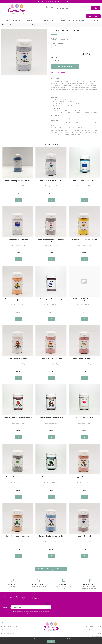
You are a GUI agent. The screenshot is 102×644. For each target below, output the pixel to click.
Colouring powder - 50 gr (51, 186)
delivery (13, 583)
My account (96, 633)
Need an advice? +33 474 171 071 (64, 584)
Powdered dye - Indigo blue (18, 240)
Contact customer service (92, 626)
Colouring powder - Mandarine (84, 358)
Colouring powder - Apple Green (18, 536)
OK (51, 641)
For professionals (94, 637)
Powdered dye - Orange (18, 358)
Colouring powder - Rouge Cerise (51, 417)
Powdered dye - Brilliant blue (65, 31)
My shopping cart (94, 630)
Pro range (93, 16)
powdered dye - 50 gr (51, 245)
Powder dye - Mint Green (51, 477)
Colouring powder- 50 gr (84, 186)
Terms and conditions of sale (11, 626)
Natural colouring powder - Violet (51, 536)
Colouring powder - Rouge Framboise (18, 417)
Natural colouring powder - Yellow (84, 240)
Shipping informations (9, 623)
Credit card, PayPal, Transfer (38, 583)
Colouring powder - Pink (84, 417)
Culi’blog (34, 598)
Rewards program (94, 623)
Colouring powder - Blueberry (51, 299)
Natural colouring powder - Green (18, 477)
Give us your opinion (9, 633)
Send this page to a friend (58, 72)
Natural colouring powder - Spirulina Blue (18, 181)
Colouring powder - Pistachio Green (84, 477)
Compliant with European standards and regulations (89, 584)
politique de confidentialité (44, 612)
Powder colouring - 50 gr (51, 305)
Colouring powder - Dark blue (84, 180)
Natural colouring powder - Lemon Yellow (18, 300)
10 (18, 194)
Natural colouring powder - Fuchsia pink (51, 240)
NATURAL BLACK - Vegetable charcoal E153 (84, 300)
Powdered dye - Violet (84, 536)
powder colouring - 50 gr (18, 186)
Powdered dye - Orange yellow (51, 358)
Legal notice (6, 630)
